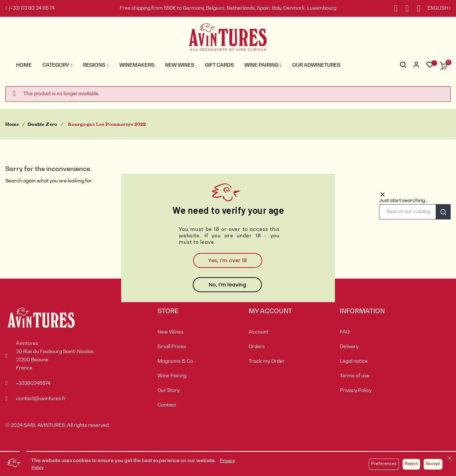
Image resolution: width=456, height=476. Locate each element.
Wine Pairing (172, 376)
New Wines (170, 332)
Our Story (169, 390)
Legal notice (354, 361)
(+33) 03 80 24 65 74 (30, 8)
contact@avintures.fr (41, 399)
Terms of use (355, 376)
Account (258, 332)
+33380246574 (33, 383)
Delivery (349, 347)
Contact (167, 405)
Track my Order (267, 361)
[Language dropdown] (436, 9)
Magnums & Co (175, 361)
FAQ (345, 332)
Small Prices (172, 347)
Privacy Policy (356, 390)
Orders (257, 347)
